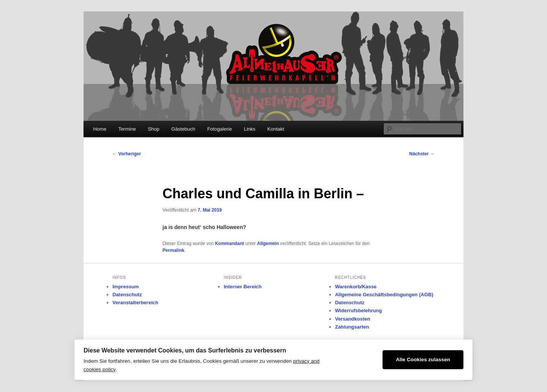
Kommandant (230, 243)
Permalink (173, 250)
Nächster (422, 154)
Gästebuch (183, 129)
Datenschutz (127, 295)
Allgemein (268, 243)
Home (100, 129)
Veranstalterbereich (135, 303)
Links (250, 129)
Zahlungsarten (352, 327)
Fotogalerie (219, 129)
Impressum (126, 287)
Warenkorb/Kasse (356, 287)
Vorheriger (127, 154)
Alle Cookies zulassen (423, 360)
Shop (153, 129)
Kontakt (276, 129)
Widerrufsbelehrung (358, 311)
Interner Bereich (243, 287)
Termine (127, 129)
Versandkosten (353, 319)
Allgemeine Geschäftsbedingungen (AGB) (384, 295)
